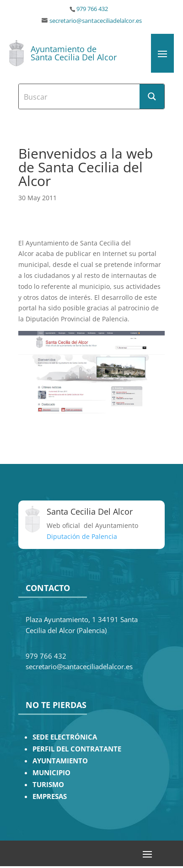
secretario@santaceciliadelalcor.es (96, 21)
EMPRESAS (50, 796)
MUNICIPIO (51, 773)
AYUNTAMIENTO (60, 761)
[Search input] (80, 96)
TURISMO (48, 785)
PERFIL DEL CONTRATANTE (77, 749)
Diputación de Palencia (82, 536)
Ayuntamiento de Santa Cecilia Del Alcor (74, 53)
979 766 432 (92, 9)
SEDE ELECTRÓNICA (65, 737)
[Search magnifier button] (152, 96)
